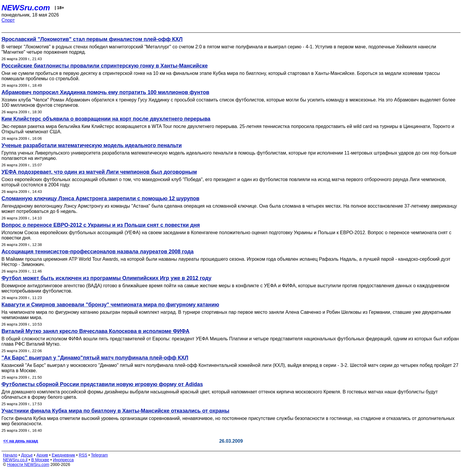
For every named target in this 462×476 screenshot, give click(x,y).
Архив (42, 455)
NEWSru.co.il (15, 460)
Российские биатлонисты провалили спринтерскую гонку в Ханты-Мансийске (105, 66)
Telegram (100, 455)
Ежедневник (63, 455)
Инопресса (63, 460)
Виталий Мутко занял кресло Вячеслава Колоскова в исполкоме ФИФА (95, 331)
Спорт (8, 20)
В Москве (40, 460)
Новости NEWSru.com (28, 464)
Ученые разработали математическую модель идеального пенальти (92, 145)
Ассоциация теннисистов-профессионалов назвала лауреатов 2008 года (98, 252)
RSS (83, 455)
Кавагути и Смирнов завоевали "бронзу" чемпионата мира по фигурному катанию (110, 305)
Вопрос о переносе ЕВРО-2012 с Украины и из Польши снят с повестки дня (101, 225)
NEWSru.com (26, 8)
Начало (10, 455)
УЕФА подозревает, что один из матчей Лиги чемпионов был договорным (99, 172)
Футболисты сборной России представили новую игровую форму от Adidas (102, 384)
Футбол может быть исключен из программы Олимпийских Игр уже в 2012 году (107, 278)
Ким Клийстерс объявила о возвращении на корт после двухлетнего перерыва (106, 119)
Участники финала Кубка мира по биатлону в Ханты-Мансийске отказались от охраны (115, 411)
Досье (27, 455)
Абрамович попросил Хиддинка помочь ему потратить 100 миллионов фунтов (105, 92)
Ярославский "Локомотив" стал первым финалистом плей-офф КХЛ (92, 39)
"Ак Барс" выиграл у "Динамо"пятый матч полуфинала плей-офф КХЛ (95, 358)
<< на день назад (21, 441)
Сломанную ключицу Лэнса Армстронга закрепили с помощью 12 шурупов (100, 198)
